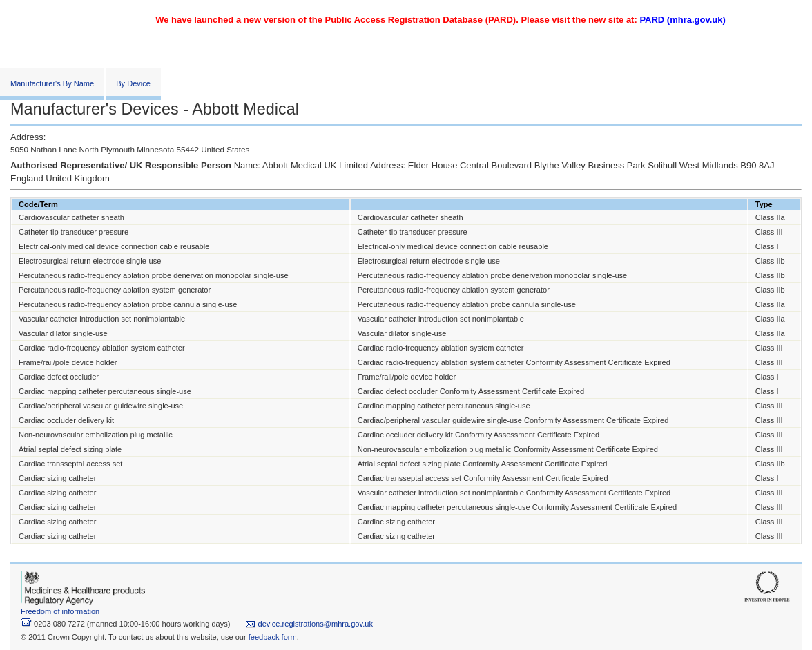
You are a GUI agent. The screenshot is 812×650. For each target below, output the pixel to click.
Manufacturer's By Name (52, 83)
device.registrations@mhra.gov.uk (309, 624)
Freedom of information (60, 611)
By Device (133, 83)
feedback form (273, 637)
